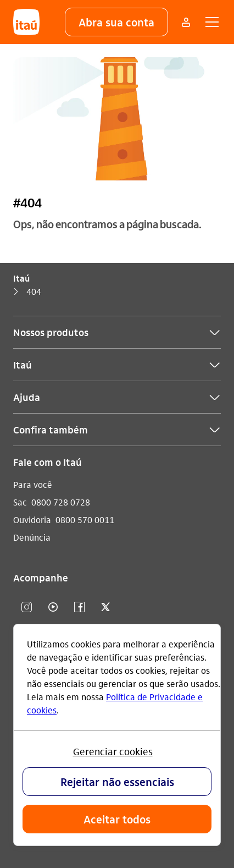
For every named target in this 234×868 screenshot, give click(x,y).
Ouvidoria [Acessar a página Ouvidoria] (32, 520)
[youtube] (53, 608)
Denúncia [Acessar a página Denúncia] (32, 537)
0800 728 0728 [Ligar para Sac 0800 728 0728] (61, 502)
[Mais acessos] (186, 22)
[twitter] (105, 608)
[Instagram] (26, 608)
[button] (116, 22)
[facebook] (79, 608)
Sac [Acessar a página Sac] (20, 502)
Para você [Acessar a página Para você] (33, 484)
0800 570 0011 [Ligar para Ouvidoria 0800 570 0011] (85, 520)
